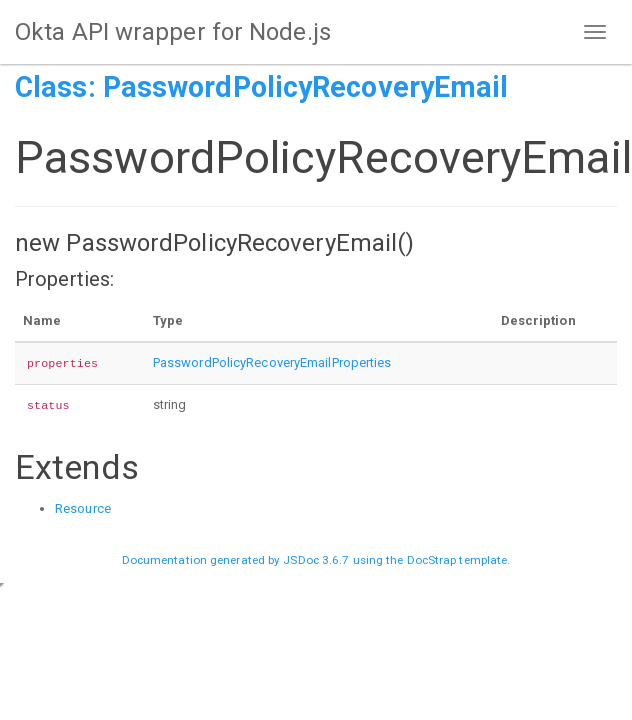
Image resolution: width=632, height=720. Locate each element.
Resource (83, 508)
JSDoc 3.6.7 (316, 560)
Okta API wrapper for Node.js (173, 32)
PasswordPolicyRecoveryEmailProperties (272, 362)
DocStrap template (457, 560)
